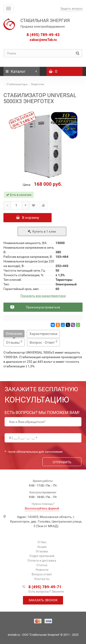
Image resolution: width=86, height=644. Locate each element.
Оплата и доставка (42, 560)
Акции (42, 547)
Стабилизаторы (17, 84)
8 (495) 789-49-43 (43, 35)
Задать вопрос (71, 8)
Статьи (42, 565)
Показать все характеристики (43, 296)
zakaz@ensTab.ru (43, 40)
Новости (42, 570)
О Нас (42, 542)
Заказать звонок (43, 600)
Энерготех (37, 84)
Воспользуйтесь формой (42, 508)
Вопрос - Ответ (43, 342)
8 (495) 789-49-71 (45, 587)
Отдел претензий (42, 556)
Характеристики (43, 334)
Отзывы (14, 342)
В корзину (28, 218)
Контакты (42, 579)
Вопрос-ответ (42, 574)
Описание (14, 333)
